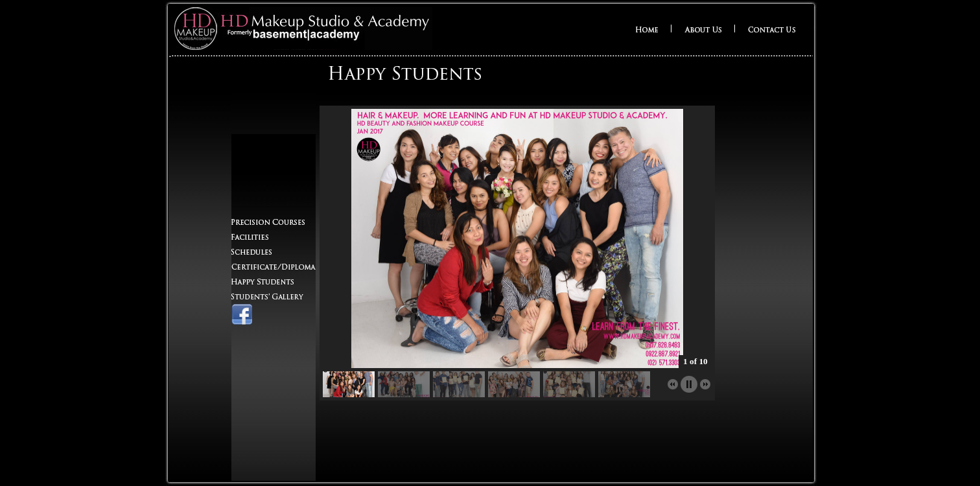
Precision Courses (268, 222)
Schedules (261, 252)
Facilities (250, 237)
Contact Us (772, 29)
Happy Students (262, 282)
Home (647, 29)
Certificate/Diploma (274, 267)
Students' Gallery (267, 296)
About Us (703, 29)
